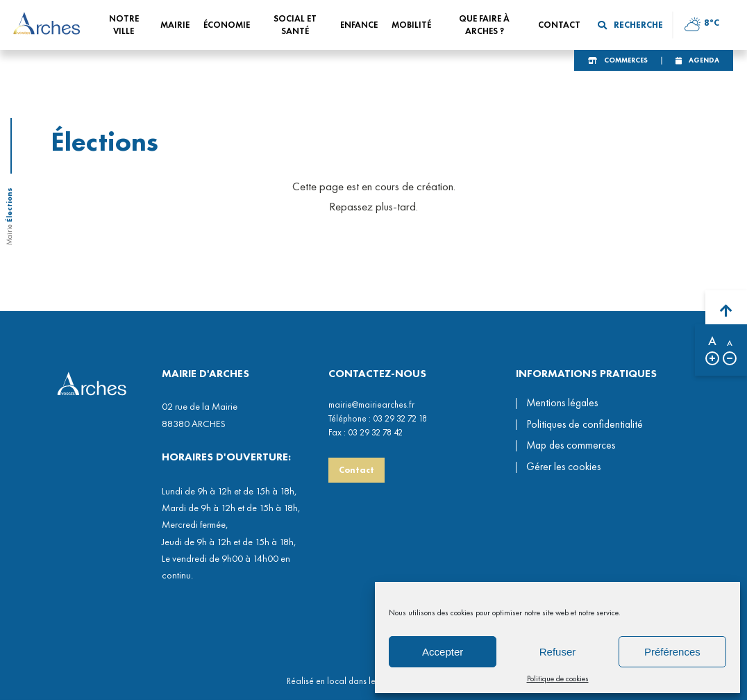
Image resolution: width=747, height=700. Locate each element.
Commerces (626, 60)
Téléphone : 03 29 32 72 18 (378, 418)
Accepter (443, 652)
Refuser (558, 652)
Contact (356, 470)
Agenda (704, 60)
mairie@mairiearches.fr (371, 405)
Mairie (9, 235)
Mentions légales (562, 403)
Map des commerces (571, 445)
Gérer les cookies (563, 467)
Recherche (630, 25)
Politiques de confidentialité (585, 424)
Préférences (672, 652)
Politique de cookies (558, 678)
